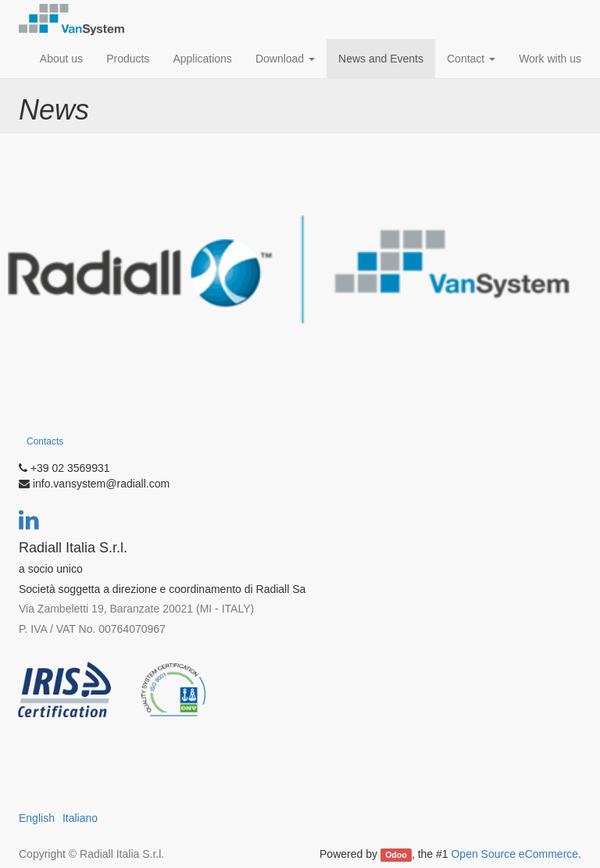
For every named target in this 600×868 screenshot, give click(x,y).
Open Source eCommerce (514, 854)
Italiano (80, 818)
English (37, 818)
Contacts (45, 441)
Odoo (396, 855)
